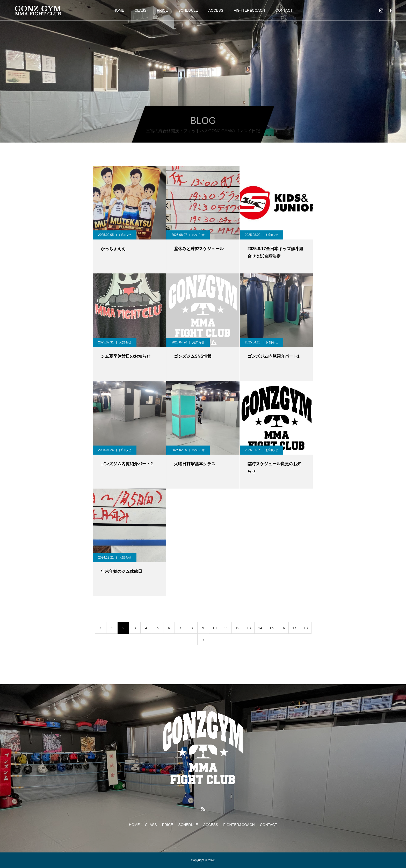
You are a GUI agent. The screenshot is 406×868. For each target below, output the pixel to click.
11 (226, 628)
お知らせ (125, 235)
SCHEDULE (188, 10)
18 (306, 628)
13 (249, 628)
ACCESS (216, 10)
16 (283, 628)
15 (272, 628)
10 (215, 628)
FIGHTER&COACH (249, 10)
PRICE (162, 10)
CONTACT (284, 10)
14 (260, 628)
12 (237, 628)
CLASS (141, 10)
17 (294, 628)
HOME (119, 10)
